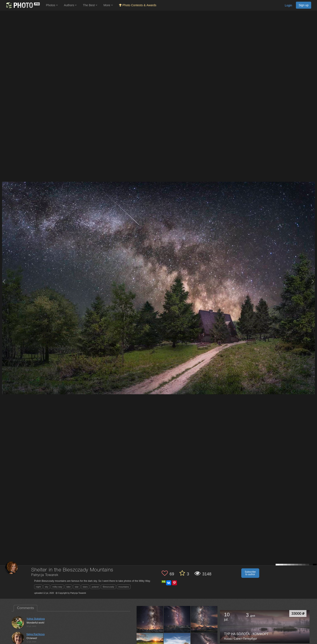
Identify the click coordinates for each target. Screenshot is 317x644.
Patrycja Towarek (45, 575)
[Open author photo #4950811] (177, 619)
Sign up (304, 5)
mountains (124, 587)
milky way (57, 587)
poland (95, 587)
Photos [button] (52, 5)
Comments (25, 608)
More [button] (108, 5)
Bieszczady (108, 587)
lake (68, 587)
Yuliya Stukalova (36, 619)
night (38, 587)
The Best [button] (90, 5)
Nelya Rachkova (35, 634)
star (77, 587)
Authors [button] (70, 5)
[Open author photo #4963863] (150, 619)
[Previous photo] (4, 281)
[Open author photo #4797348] (204, 619)
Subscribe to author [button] (250, 573)
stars (85, 587)
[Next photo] (313, 281)
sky (47, 587)
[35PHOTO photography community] (22, 5)
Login (288, 5)
